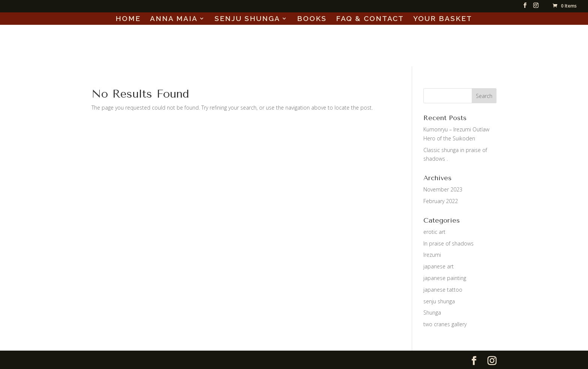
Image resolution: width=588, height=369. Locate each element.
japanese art (439, 266)
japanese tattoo (443, 290)
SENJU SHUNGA (247, 19)
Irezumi (432, 255)
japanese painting (445, 278)
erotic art (434, 232)
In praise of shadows (448, 243)
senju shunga (439, 301)
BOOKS (312, 19)
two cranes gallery (445, 324)
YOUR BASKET (443, 19)
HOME (128, 19)
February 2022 (441, 201)
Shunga (432, 313)
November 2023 (443, 189)
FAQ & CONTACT (370, 19)
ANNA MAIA (174, 19)
